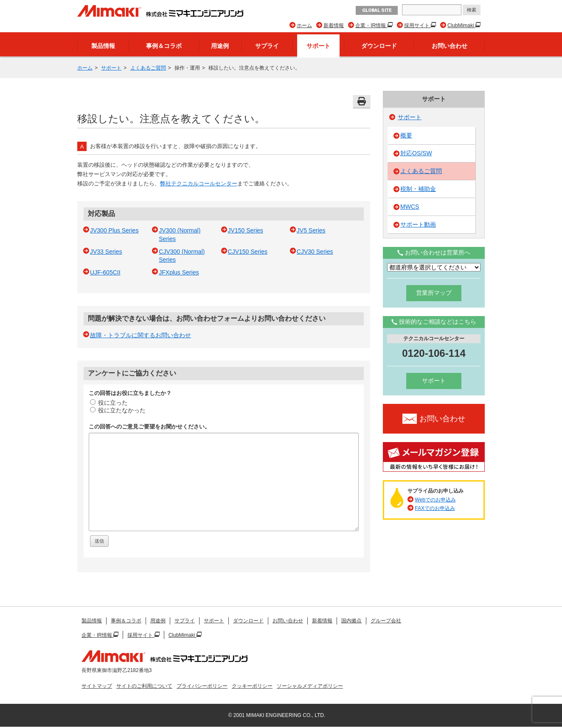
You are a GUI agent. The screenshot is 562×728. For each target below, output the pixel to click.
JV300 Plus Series (114, 230)
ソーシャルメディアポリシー (310, 686)
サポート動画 (418, 224)
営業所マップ (434, 293)
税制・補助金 (418, 189)
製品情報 (103, 46)
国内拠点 (351, 621)
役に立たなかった (118, 410)
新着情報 (334, 25)
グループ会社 (386, 621)
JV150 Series (246, 230)
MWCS (410, 207)
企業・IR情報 (371, 25)
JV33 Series (106, 252)
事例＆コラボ (164, 46)
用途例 (220, 46)
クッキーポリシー (252, 686)
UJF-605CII (105, 272)
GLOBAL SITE (377, 10)
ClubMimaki (461, 25)
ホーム (304, 25)
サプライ (267, 46)
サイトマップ (97, 686)
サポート (318, 46)
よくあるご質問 (148, 68)
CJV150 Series (248, 252)
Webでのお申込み (435, 500)
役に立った (109, 403)
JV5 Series (311, 230)
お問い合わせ (450, 46)
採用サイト (417, 25)
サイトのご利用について (144, 686)
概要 (406, 135)
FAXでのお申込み (435, 508)
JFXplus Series (179, 272)
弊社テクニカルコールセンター (199, 183)
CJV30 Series (315, 252)
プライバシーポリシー (202, 686)
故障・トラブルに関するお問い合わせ (140, 335)
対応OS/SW (416, 153)
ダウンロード (379, 46)
